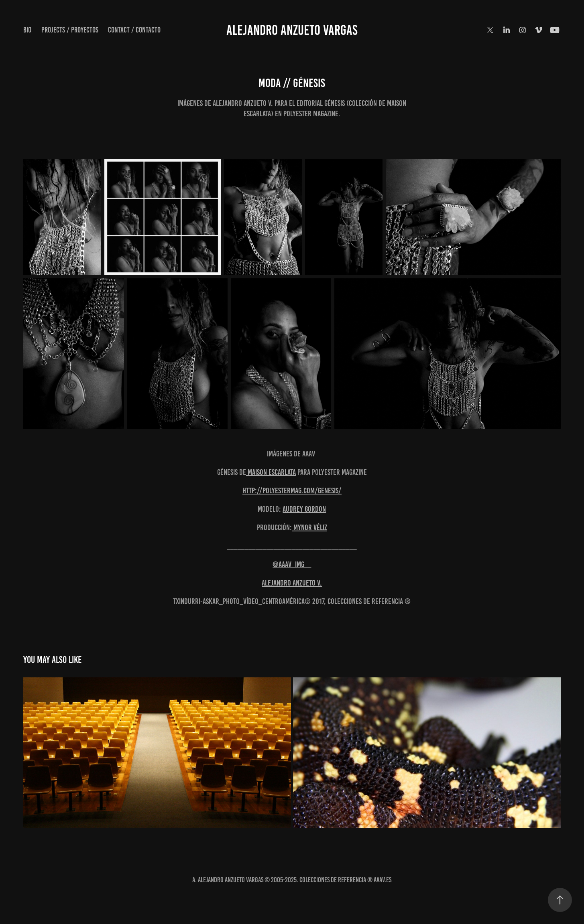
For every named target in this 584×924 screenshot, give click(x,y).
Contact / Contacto (134, 30)
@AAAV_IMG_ (292, 564)
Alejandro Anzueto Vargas (292, 30)
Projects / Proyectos (70, 30)
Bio (27, 30)
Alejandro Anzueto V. (292, 583)
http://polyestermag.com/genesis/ (292, 490)
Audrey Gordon (304, 509)
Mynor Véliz (309, 527)
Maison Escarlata (271, 472)
